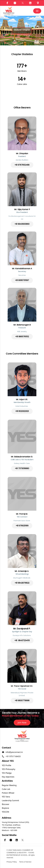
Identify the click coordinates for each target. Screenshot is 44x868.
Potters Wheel (8, 793)
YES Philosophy (9, 769)
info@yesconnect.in (14, 752)
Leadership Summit (10, 800)
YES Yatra (6, 797)
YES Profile (7, 765)
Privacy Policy (12, 862)
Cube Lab (6, 789)
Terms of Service (25, 862)
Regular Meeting (9, 785)
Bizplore (5, 808)
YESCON (5, 812)
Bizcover (6, 804)
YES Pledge (7, 773)
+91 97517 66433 (13, 756)
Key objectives (8, 777)
